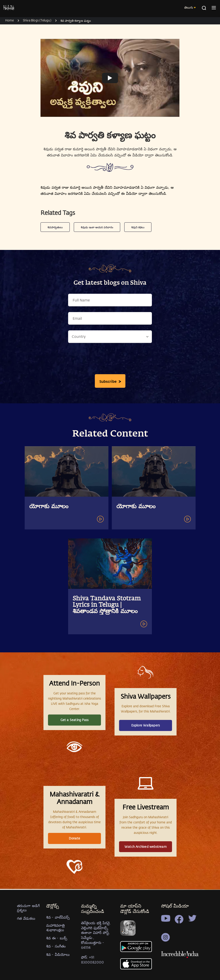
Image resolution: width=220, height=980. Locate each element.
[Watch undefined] (110, 78)
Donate (74, 838)
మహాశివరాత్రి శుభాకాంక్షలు (55, 927)
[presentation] (110, 360)
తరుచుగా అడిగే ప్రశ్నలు (28, 908)
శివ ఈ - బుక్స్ (57, 938)
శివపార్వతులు (55, 227)
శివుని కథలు (138, 227)
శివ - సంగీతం (56, 946)
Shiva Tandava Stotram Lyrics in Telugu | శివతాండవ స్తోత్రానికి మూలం (107, 605)
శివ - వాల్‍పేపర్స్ (58, 917)
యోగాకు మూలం (49, 507)
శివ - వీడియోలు (58, 954)
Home (10, 20)
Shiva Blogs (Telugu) (37, 20)
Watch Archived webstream (146, 847)
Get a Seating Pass (75, 720)
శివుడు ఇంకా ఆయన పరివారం (97, 227)
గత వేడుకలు (26, 918)
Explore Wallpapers (146, 725)
